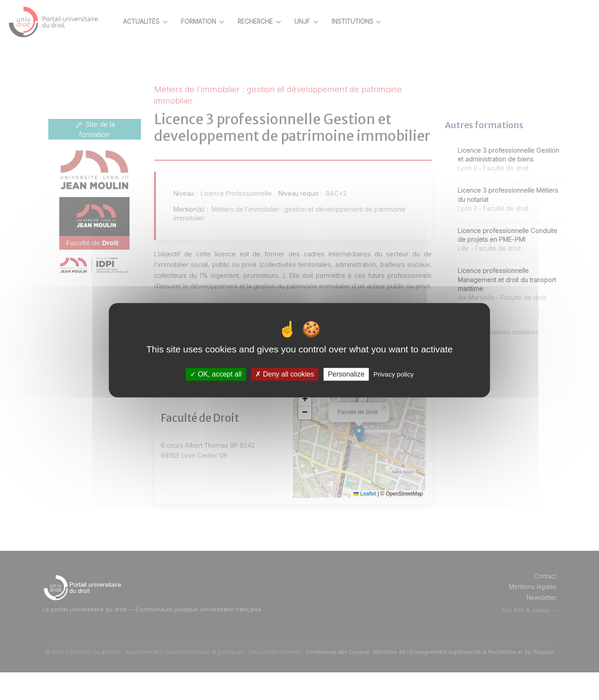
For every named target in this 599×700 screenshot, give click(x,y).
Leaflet (372, 521)
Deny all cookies (285, 374)
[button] (321, 427)
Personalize (346, 374)
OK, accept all (216, 374)
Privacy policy (393, 374)
